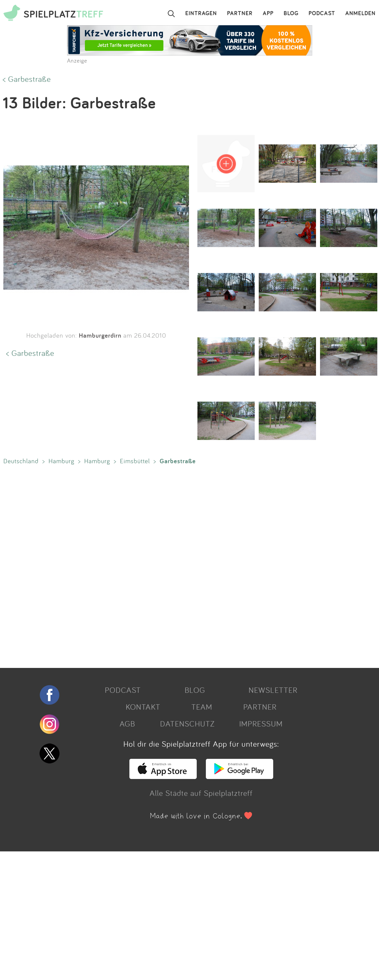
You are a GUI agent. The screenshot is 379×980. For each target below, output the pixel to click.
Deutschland (21, 461)
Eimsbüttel (135, 461)
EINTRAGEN (201, 13)
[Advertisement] (186, 565)
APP (268, 13)
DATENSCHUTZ (187, 723)
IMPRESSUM (261, 723)
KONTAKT (143, 707)
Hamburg (61, 461)
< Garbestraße (27, 79)
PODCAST (322, 13)
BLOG (291, 13)
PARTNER (240, 13)
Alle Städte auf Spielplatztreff (201, 793)
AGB (127, 723)
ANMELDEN (360, 13)
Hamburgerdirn (100, 335)
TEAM (202, 707)
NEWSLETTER (273, 690)
